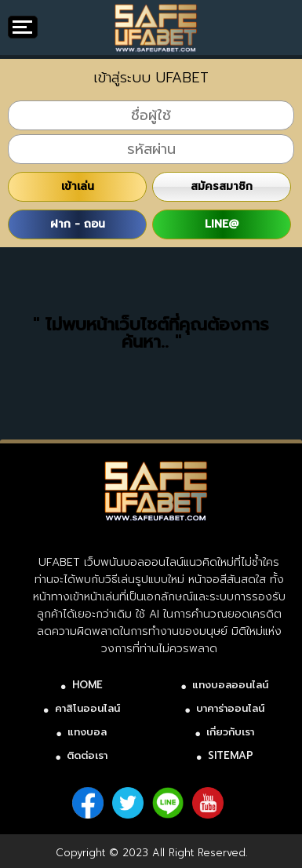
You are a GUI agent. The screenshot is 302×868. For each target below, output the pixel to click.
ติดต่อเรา (87, 755)
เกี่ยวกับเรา (230, 732)
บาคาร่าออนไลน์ (230, 708)
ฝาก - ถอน (78, 224)
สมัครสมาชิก (222, 186)
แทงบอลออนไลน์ (230, 685)
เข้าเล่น (78, 186)
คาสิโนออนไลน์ (87, 708)
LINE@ (222, 224)
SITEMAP (231, 755)
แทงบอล (87, 732)
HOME (87, 685)
